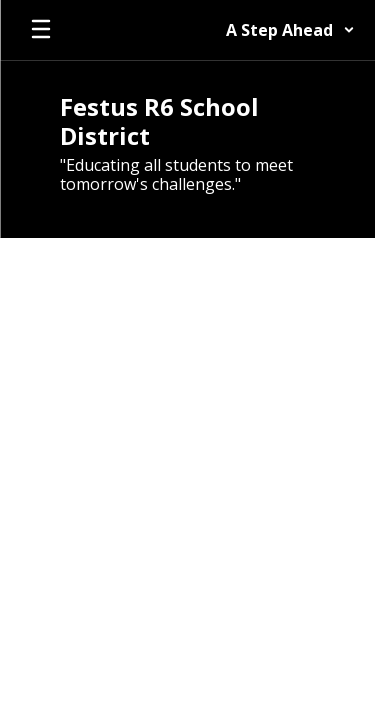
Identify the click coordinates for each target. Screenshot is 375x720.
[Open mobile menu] (41, 30)
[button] (290, 30)
